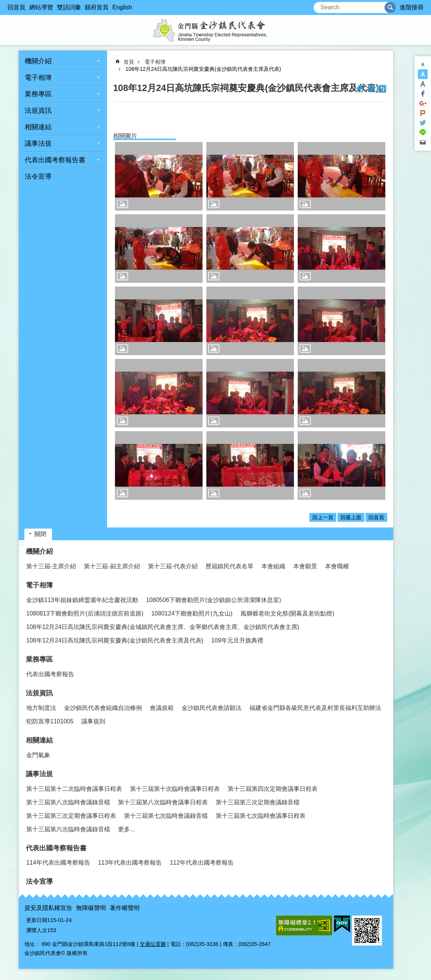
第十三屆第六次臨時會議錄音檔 (68, 829)
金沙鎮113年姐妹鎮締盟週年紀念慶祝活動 (82, 600)
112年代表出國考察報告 (202, 863)
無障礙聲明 (91, 908)
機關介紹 (38, 61)
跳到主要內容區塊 (4, 4)
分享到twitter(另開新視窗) (423, 123)
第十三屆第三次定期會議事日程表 (71, 816)
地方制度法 (41, 708)
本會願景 (305, 566)
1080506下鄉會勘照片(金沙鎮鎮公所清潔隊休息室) (214, 600)
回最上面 (351, 517)
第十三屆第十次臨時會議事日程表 (175, 789)
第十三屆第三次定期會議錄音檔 (258, 802)
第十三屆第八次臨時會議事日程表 (163, 802)
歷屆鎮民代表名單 (230, 566)
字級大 (423, 84)
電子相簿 (38, 78)
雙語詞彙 (69, 7)
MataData (371, 89)
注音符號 (382, 89)
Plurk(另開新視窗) (423, 113)
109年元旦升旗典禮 (237, 640)
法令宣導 (38, 176)
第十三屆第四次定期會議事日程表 (273, 789)
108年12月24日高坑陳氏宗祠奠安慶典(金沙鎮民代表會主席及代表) (203, 69)
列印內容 (361, 89)
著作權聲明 (125, 908)
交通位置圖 (153, 944)
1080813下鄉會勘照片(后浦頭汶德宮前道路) (85, 613)
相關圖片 (125, 136)
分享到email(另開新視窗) (423, 142)
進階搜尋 (412, 7)
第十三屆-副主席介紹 (112, 566)
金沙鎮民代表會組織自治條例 (103, 708)
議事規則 (93, 721)
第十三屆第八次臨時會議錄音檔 (68, 802)
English (122, 7)
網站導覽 (41, 7)
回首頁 (16, 7)
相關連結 (38, 127)
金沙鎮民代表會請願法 (212, 708)
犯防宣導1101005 (50, 721)
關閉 (40, 534)
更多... (126, 829)
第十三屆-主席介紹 (51, 566)
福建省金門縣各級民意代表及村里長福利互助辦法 (315, 708)
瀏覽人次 (37, 930)
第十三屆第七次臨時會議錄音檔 (166, 816)
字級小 (423, 64)
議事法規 (38, 143)
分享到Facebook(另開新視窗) (423, 94)
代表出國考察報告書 (55, 160)
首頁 (129, 62)
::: (2, 3)
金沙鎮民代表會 (216, 30)
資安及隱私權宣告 (48, 908)
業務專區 (38, 94)
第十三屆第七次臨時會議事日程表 (261, 816)
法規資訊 (38, 111)
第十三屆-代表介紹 (173, 566)
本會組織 (273, 566)
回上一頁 (323, 517)
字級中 (423, 74)
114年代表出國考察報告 (58, 863)
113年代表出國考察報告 (130, 863)
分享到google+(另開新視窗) (423, 103)
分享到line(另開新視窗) (423, 133)
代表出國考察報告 (50, 674)
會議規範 (162, 708)
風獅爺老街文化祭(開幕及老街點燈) (287, 613)
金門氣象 (38, 755)
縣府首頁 (97, 7)
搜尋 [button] (390, 7)
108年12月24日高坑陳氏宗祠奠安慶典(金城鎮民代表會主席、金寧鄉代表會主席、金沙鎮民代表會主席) (163, 627)
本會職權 (337, 566)
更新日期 (37, 920)
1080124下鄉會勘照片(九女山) (192, 613)
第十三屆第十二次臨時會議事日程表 (74, 789)
